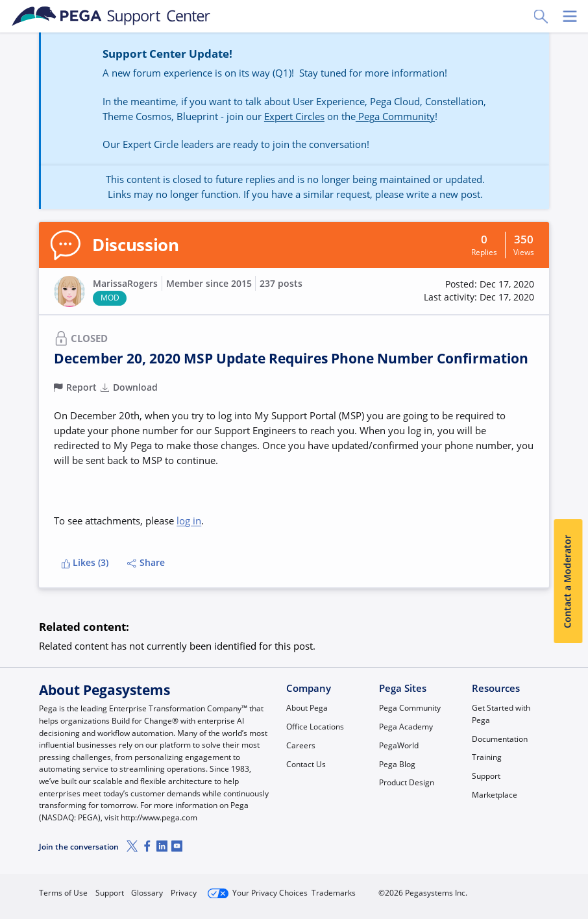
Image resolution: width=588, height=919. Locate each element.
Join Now (451, 888)
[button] (479, 291)
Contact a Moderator (568, 582)
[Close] (570, 872)
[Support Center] (111, 16)
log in (189, 521)
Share (146, 563)
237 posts (281, 284)
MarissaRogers (125, 284)
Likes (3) (85, 563)
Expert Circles (294, 116)
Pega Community (395, 116)
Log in (520, 888)
